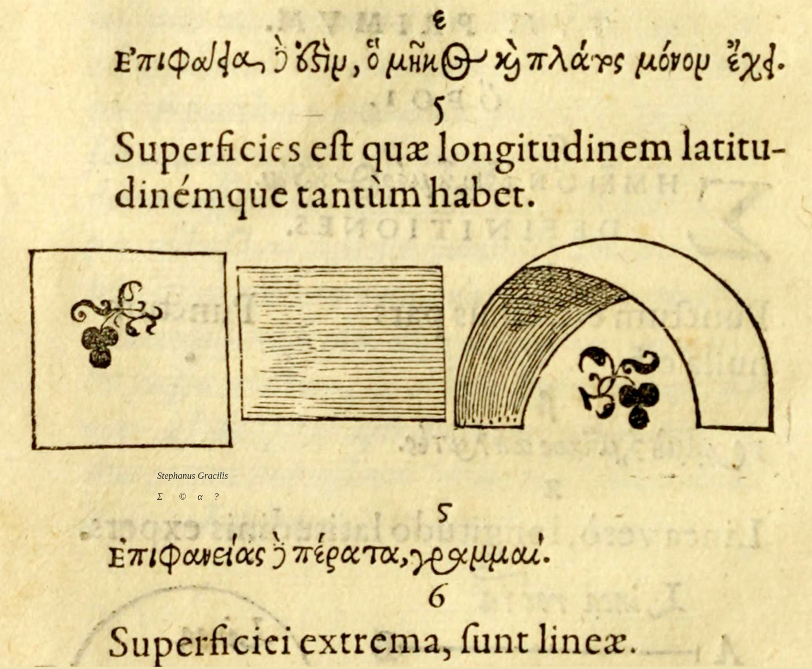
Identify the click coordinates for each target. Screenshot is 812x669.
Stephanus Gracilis (193, 476)
